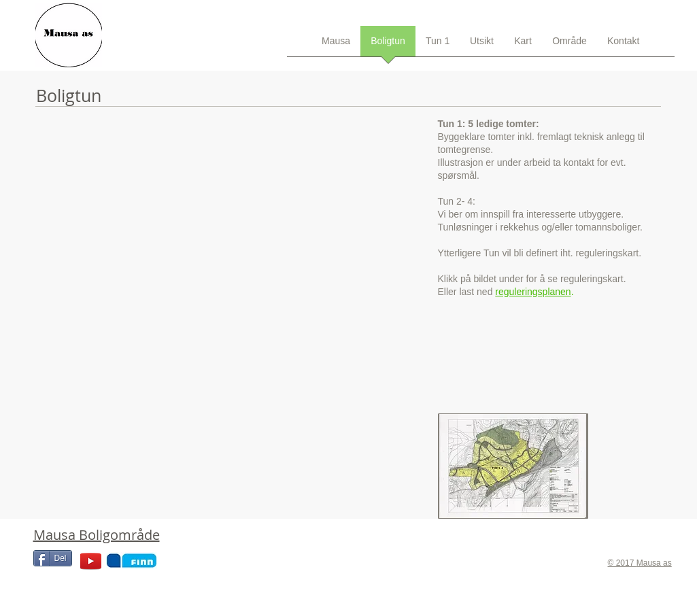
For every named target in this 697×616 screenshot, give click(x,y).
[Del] (53, 558)
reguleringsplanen (533, 292)
